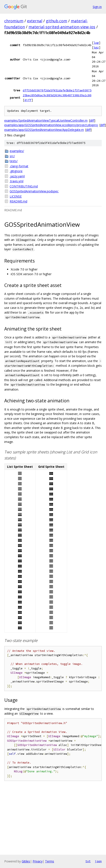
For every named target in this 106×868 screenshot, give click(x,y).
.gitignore (16, 171)
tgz (96, 47)
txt (88, 861)
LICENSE (16, 196)
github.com (57, 21)
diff (28, 100)
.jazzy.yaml (17, 176)
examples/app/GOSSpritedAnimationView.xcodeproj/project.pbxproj (51, 125)
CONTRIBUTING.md (24, 186)
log (96, 43)
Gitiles (26, 861)
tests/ (14, 161)
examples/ (17, 151)
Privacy (38, 861)
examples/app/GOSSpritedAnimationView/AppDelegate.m (44, 130)
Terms (50, 861)
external (35, 21)
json (98, 861)
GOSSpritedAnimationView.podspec (34, 191)
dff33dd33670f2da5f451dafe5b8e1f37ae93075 (57, 90)
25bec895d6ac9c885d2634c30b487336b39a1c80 (57, 95)
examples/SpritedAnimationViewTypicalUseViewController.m (46, 120)
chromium (14, 21)
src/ (12, 156)
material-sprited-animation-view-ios (62, 27)
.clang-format (19, 166)
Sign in (97, 7)
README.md (18, 201)
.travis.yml (17, 181)
